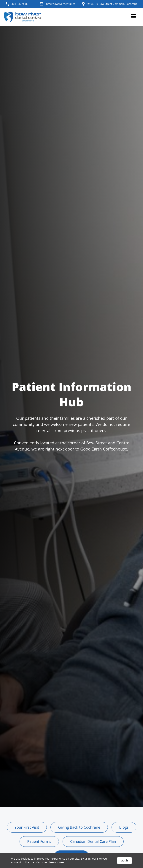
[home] (23, 17)
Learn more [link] (56, 862)
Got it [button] (124, 860)
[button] (133, 17)
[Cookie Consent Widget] (71, 861)
